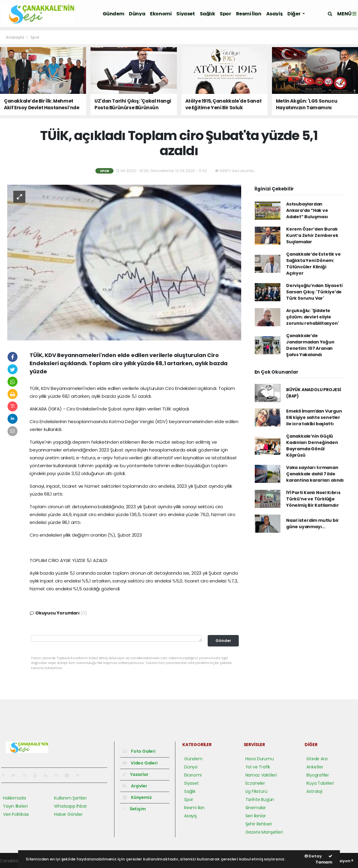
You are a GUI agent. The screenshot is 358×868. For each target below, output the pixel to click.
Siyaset (185, 14)
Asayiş (275, 14)
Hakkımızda (14, 798)
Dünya (137, 14)
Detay (313, 856)
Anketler (315, 767)
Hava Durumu (260, 759)
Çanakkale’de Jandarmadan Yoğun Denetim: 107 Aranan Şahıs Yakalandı (310, 345)
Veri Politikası (16, 814)
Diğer (294, 14)
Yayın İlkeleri (15, 806)
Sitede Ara (317, 759)
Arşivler (135, 786)
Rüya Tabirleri (320, 783)
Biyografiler (318, 775)
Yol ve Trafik (258, 767)
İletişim (134, 809)
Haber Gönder (68, 814)
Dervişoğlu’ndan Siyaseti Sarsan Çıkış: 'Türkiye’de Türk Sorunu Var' (314, 292)
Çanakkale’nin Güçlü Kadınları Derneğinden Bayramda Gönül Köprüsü (312, 446)
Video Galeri (140, 763)
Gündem (113, 14)
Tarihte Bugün (260, 799)
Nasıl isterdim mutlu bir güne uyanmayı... (312, 523)
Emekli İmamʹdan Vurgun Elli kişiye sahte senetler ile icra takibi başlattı (314, 417)
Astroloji (314, 791)
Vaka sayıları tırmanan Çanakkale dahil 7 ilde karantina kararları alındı (315, 474)
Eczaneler (255, 783)
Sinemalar (256, 808)
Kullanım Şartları (70, 798)
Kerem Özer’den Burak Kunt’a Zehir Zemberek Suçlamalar (312, 235)
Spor (225, 14)
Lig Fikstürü (256, 791)
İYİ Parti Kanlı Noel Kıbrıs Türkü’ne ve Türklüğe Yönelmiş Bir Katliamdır (313, 499)
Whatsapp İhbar (70, 806)
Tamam (324, 860)
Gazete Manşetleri (264, 832)
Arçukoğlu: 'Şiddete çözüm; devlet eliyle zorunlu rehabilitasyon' (313, 317)
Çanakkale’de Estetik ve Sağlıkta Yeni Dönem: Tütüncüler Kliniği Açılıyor (313, 264)
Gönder (223, 641)
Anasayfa (15, 37)
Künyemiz (137, 797)
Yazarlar (135, 774)
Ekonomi (161, 14)
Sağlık (208, 14)
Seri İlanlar (256, 816)
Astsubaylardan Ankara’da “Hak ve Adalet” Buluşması (307, 210)
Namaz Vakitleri (261, 775)
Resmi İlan (249, 14)
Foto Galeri (139, 751)
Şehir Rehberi (259, 824)
